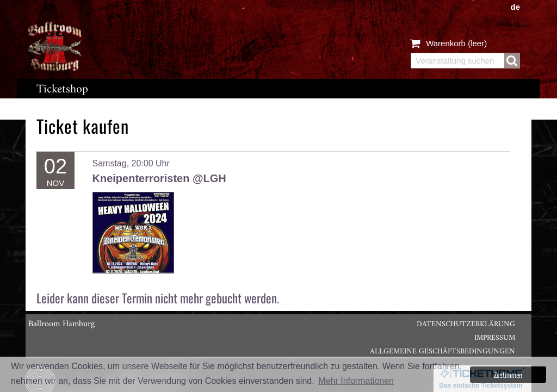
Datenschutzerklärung (466, 324)
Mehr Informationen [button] (356, 381)
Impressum (495, 338)
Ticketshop (62, 89)
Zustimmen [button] (508, 375)
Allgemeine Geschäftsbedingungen (442, 351)
